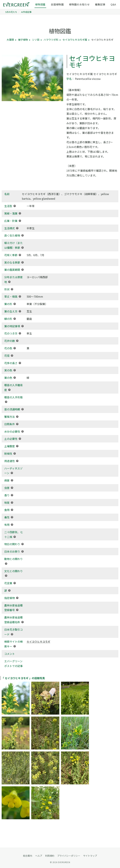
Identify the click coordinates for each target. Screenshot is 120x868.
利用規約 (50, 856)
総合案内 (28, 856)
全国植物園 (57, 4)
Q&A (113, 4)
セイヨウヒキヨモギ (38, 641)
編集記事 (100, 4)
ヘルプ (39, 856)
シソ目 (36, 40)
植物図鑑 (40, 4)
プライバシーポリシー (69, 856)
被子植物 (23, 40)
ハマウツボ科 (51, 40)
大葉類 (10, 40)
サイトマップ (90, 856)
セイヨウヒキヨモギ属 (75, 40)
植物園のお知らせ (79, 4)
